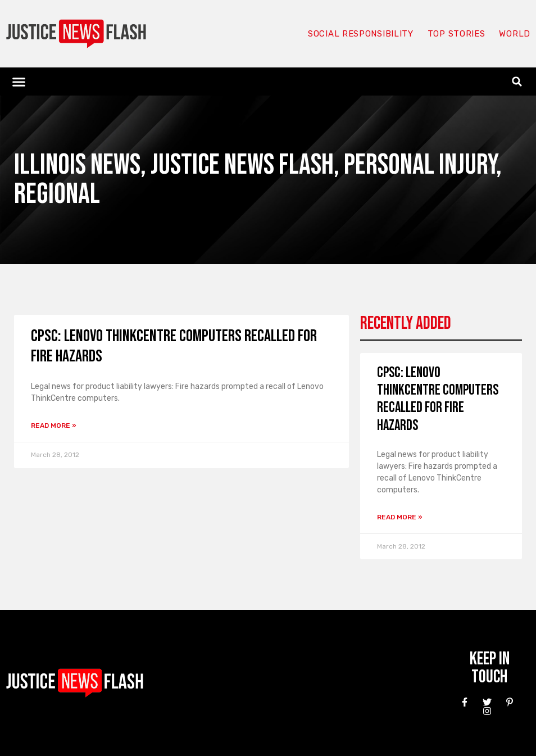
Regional (57, 194)
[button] (19, 82)
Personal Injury (420, 165)
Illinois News (77, 165)
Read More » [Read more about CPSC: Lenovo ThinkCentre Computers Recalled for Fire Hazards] (54, 425)
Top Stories (456, 34)
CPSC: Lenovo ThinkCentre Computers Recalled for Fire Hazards (438, 399)
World (515, 34)
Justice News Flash (242, 165)
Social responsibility (361, 34)
